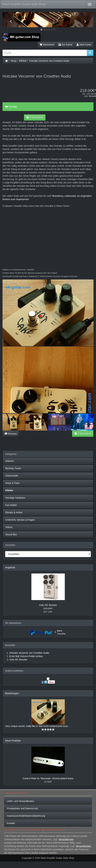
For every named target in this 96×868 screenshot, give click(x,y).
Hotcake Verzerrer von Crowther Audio (49, 61)
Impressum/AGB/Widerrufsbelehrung (26, 816)
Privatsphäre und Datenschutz (23, 808)
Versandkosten (66, 839)
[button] (9, 20)
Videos (9, 527)
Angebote (10, 567)
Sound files (11, 535)
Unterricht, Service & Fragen (20, 520)
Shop (14, 61)
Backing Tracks (13, 468)
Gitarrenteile (12, 476)
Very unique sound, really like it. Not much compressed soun (36, 726)
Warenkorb (47, 45)
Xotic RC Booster (48, 605)
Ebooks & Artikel (14, 512)
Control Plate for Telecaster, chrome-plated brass (48, 778)
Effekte (23, 61)
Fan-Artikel (11, 505)
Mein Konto (84, 45)
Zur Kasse (65, 45)
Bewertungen (12, 693)
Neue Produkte (13, 741)
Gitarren (10, 461)
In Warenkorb (35, 118)
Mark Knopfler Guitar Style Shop (24, 4)
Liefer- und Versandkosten (20, 801)
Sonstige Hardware (15, 498)
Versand (92, 96)
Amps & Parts (13, 483)
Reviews (11, 434)
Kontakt (11, 823)
